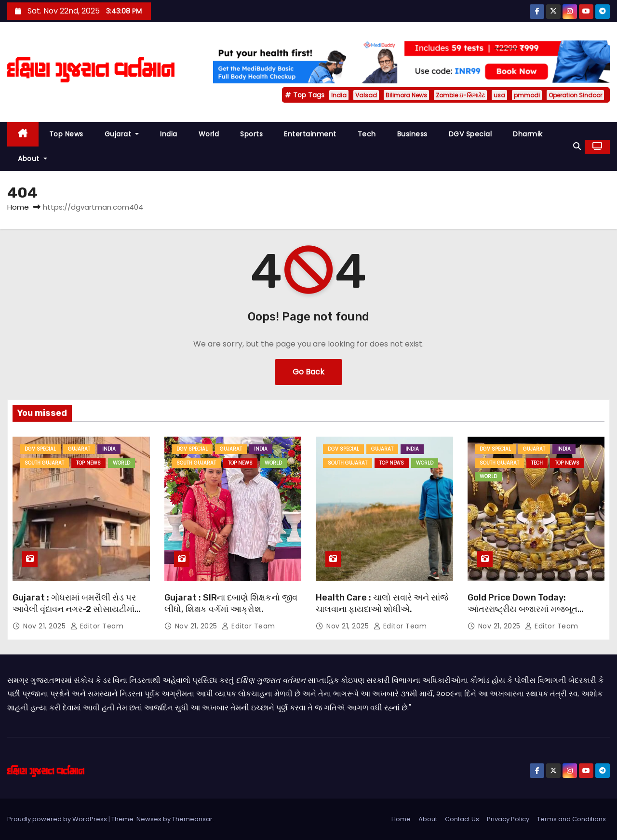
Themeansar (192, 819)
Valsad (366, 95)
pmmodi (527, 95)
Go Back (308, 372)
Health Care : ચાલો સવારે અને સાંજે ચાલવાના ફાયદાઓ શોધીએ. (382, 603)
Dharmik (528, 134)
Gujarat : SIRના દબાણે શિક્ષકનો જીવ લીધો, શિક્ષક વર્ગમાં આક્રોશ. (231, 603)
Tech (367, 134)
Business (412, 134)
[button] (577, 146)
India (339, 95)
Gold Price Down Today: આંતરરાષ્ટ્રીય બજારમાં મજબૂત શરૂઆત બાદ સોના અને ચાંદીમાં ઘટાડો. (535, 609)
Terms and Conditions (571, 819)
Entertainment (310, 134)
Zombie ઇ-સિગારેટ (460, 95)
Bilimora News (406, 95)
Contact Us (462, 819)
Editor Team (97, 626)
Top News (66, 134)
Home (18, 207)
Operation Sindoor (575, 95)
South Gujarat (44, 463)
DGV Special (470, 134)
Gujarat (122, 134)
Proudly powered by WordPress (58, 819)
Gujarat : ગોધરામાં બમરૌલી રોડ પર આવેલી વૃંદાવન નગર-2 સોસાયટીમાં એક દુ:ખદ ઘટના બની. (74, 609)
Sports (251, 134)
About (33, 159)
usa (499, 95)
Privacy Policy (508, 819)
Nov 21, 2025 (46, 626)
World (209, 134)
